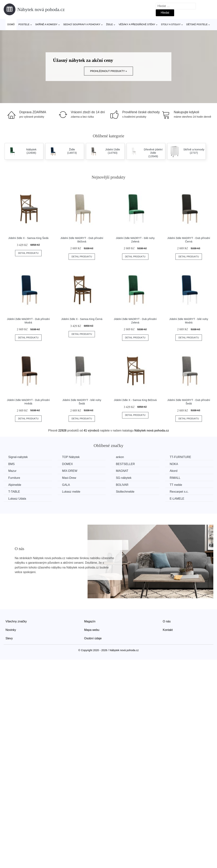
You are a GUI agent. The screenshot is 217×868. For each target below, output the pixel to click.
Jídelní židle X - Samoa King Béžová (135, 400)
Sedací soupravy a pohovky (82, 24)
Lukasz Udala (17, 499)
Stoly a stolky (171, 24)
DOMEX (68, 464)
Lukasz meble (71, 492)
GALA (66, 485)
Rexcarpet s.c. (179, 492)
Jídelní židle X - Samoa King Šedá (28, 238)
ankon (120, 457)
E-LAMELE (177, 499)
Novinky (11, 630)
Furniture (14, 478)
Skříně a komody (46, 24)
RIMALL (175, 478)
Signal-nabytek (18, 457)
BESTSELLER (125, 464)
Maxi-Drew (69, 478)
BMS (11, 464)
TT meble (176, 485)
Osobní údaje (93, 638)
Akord (174, 471)
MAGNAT (122, 471)
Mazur (12, 471)
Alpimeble (15, 485)
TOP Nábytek (71, 457)
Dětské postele (197, 24)
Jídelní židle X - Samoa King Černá (82, 319)
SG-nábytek (124, 478)
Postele (24, 24)
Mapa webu (92, 630)
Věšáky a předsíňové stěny (137, 24)
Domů (11, 24)
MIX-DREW (70, 471)
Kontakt (168, 630)
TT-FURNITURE (180, 457)
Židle (110, 24)
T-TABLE (14, 492)
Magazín (90, 621)
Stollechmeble (125, 492)
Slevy (9, 638)
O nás (167, 621)
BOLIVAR (122, 485)
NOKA (174, 464)
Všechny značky (16, 621)
